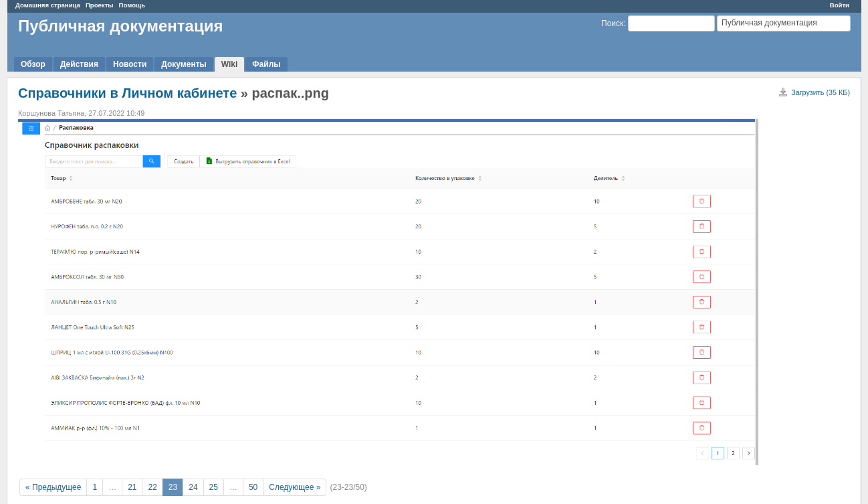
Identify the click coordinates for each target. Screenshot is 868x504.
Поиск (612, 23)
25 (214, 487)
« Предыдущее (53, 487)
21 (132, 487)
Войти (840, 5)
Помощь (132, 5)
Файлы (266, 64)
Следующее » (295, 487)
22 (152, 487)
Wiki (230, 64)
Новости (130, 64)
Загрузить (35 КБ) (821, 92)
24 (193, 487)
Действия (79, 64)
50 (253, 487)
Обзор (33, 64)
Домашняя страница (48, 5)
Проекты (100, 5)
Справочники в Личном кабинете (127, 93)
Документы (184, 64)
